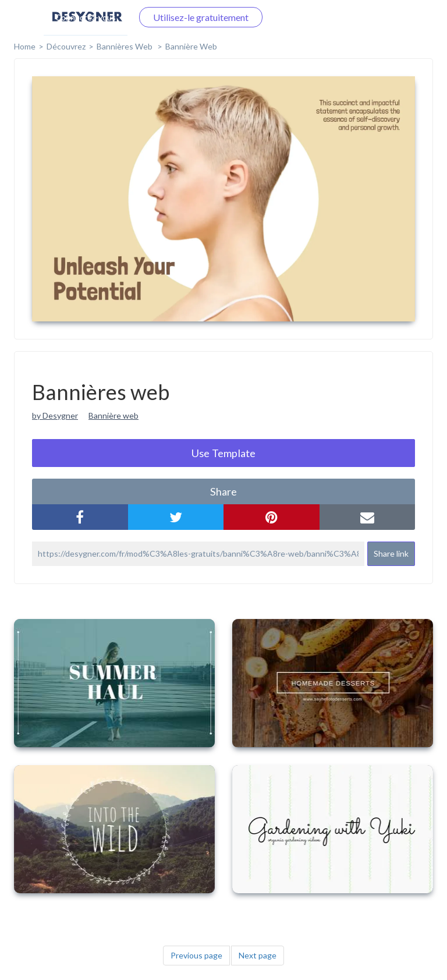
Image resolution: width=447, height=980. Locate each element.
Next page (258, 955)
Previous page (196, 955)
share (223, 491)
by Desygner (55, 415)
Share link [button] (391, 553)
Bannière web (191, 46)
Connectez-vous (86, 17)
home (25, 46)
